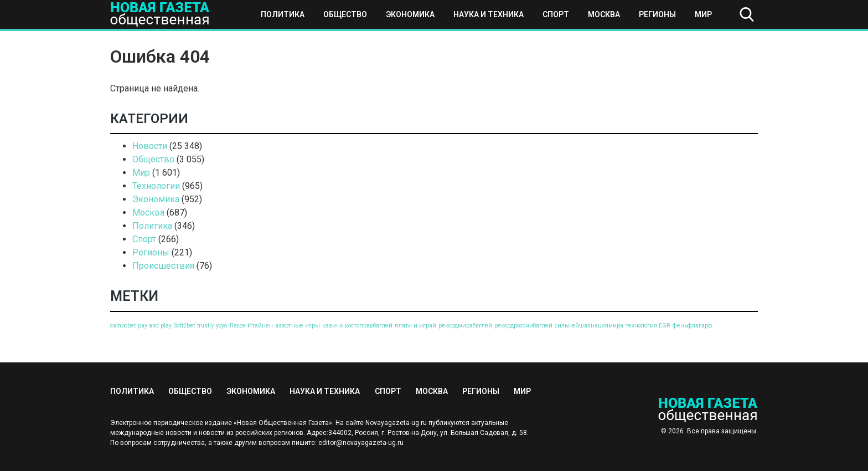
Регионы (657, 14)
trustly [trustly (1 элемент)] (205, 326)
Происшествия (163, 266)
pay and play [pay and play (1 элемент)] (155, 326)
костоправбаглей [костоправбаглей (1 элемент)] (369, 326)
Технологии (156, 186)
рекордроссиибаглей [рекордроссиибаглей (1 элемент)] (523, 326)
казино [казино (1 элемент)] (332, 326)
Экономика (410, 14)
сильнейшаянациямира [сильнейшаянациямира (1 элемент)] (589, 326)
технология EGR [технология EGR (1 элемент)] (648, 326)
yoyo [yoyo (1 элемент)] (221, 326)
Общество (345, 14)
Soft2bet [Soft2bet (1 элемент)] (184, 326)
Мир (703, 14)
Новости (150, 146)
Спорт (556, 14)
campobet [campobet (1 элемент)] (123, 326)
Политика (283, 14)
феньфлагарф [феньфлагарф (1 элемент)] (693, 326)
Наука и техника (489, 14)
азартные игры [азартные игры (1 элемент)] (298, 326)
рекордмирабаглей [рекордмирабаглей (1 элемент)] (465, 326)
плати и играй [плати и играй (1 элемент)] (415, 326)
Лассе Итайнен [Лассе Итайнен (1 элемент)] (251, 326)
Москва (604, 14)
